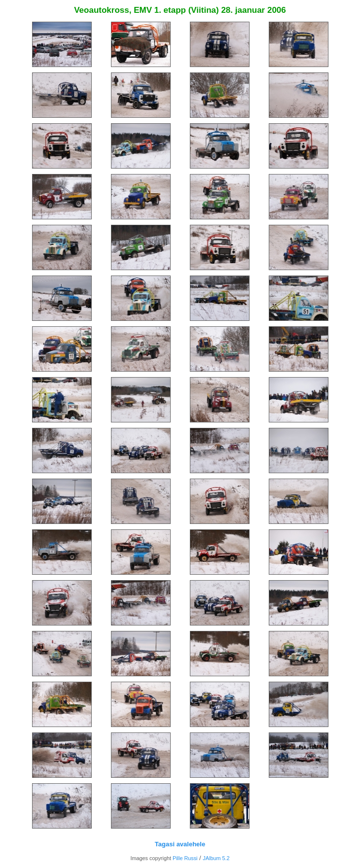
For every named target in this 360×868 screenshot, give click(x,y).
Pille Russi (185, 858)
